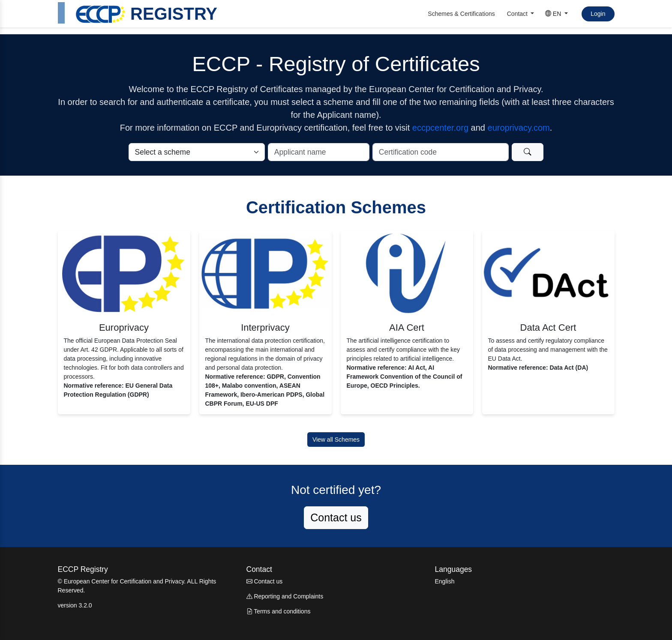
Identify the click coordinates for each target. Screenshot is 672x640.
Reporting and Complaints (285, 596)
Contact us (336, 517)
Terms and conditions (279, 611)
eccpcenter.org (440, 128)
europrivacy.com (519, 128)
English (445, 581)
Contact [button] (518, 14)
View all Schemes (336, 440)
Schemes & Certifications (461, 14)
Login (598, 14)
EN (554, 14)
